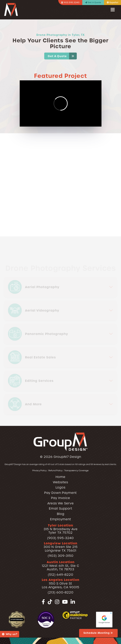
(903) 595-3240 (60, 538)
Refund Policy (55, 470)
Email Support (61, 508)
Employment (61, 519)
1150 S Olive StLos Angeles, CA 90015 (60, 583)
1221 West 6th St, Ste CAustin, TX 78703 (61, 566)
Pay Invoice (61, 498)
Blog (61, 514)
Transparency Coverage (76, 470)
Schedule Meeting (98, 633)
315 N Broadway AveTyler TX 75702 (61, 529)
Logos (60, 487)
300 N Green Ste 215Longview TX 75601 (61, 547)
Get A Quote (93, 3)
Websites (60, 482)
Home (60, 477)
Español (113, 3)
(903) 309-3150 (61, 556)
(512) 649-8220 (61, 575)
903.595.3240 (70, 3)
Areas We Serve (61, 503)
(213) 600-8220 (61, 592)
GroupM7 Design (67, 457)
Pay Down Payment (60, 493)
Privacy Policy (39, 470)
